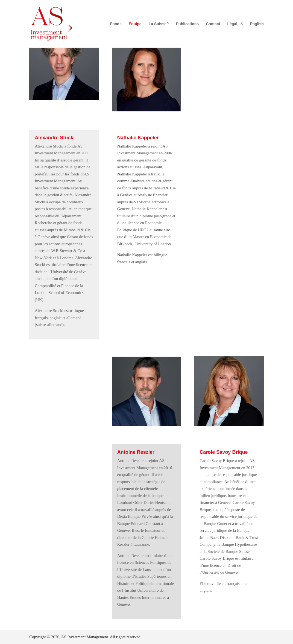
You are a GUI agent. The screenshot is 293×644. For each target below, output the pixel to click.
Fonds (116, 24)
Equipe (135, 24)
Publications (187, 24)
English (257, 24)
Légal (232, 24)
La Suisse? (159, 24)
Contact (213, 24)
